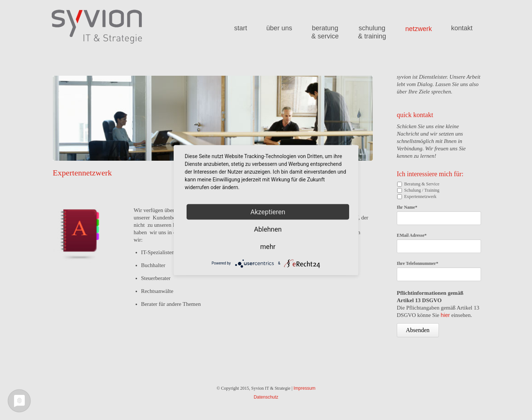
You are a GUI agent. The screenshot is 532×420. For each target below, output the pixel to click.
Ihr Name (407, 207)
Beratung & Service (422, 184)
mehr (268, 246)
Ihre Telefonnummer (417, 263)
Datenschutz (266, 397)
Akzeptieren (268, 211)
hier (445, 315)
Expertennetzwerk (420, 197)
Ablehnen (268, 229)
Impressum (304, 388)
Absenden (418, 330)
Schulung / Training (422, 190)
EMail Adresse (412, 235)
